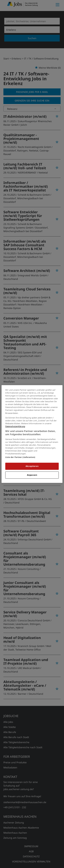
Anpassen (32, 475)
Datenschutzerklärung (15, 426)
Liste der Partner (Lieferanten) (20, 457)
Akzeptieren (32, 466)
